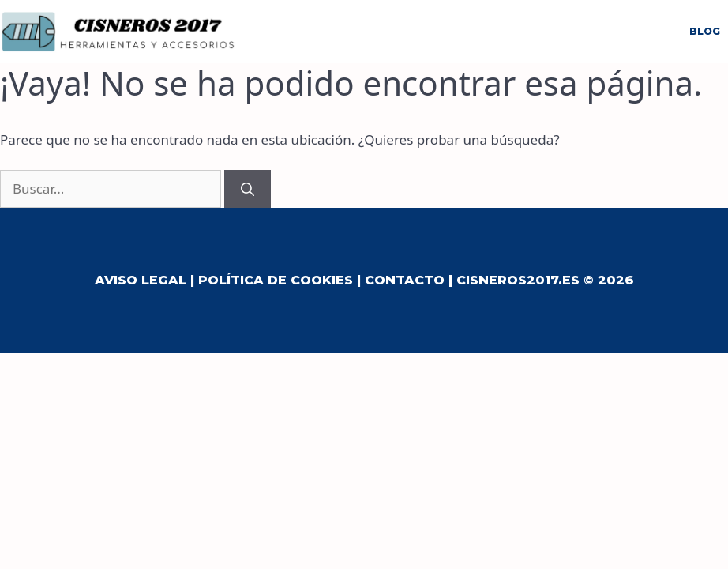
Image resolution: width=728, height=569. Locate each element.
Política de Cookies (276, 280)
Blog (705, 31)
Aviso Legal (141, 280)
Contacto (405, 280)
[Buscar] (248, 189)
